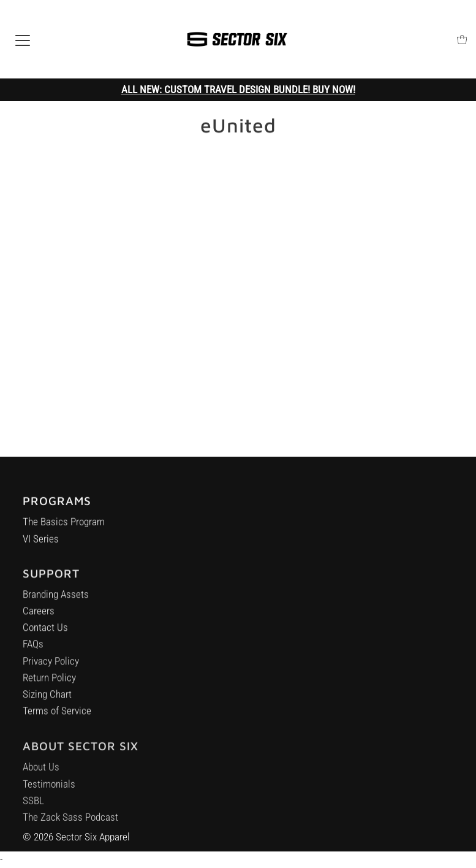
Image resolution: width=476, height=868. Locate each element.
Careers (39, 615)
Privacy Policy (51, 664)
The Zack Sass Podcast (70, 823)
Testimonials (49, 790)
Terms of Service (57, 715)
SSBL (33, 807)
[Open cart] (462, 40)
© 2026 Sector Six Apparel (76, 837)
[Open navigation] (23, 39)
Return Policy (49, 682)
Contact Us (45, 631)
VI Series (41, 541)
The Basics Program (64, 524)
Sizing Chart (47, 698)
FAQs (33, 648)
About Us (41, 773)
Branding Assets (56, 598)
